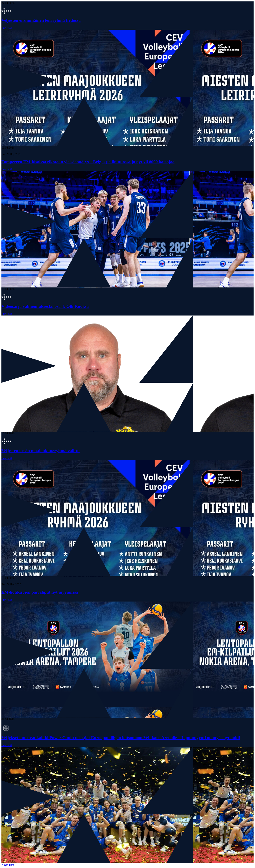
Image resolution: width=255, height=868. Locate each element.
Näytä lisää (8, 865)
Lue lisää (7, 28)
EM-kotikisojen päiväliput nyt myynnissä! (40, 592)
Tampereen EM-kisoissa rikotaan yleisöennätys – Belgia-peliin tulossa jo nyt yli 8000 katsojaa (88, 162)
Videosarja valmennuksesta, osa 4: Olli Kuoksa (45, 306)
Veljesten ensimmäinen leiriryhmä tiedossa (41, 20)
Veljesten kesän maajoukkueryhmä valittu (41, 451)
